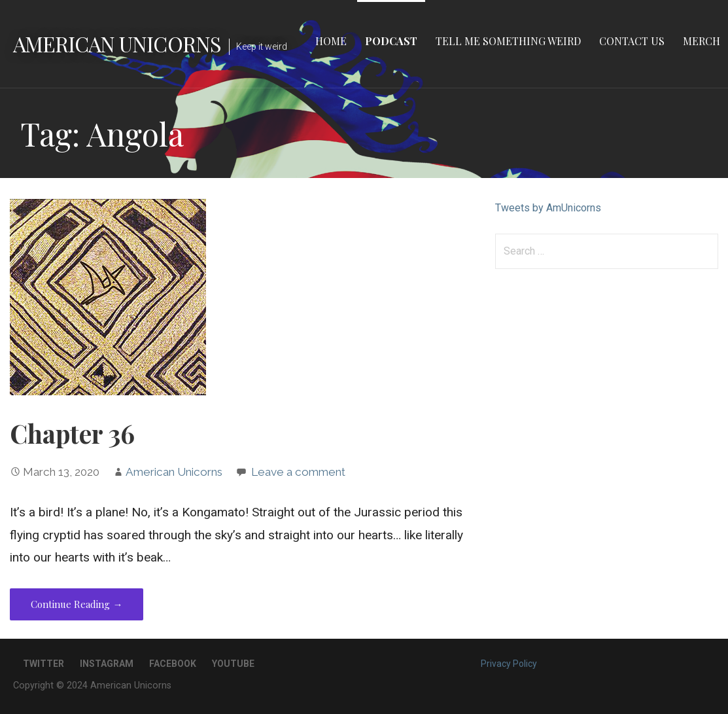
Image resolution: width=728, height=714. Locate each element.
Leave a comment (298, 472)
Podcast (391, 41)
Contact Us (632, 41)
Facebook (173, 664)
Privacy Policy (509, 664)
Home (331, 41)
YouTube (233, 664)
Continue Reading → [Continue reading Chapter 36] (77, 604)
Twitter (43, 664)
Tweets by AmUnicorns (548, 208)
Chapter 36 (72, 433)
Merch (702, 41)
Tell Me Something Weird (508, 41)
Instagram (107, 664)
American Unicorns (117, 44)
